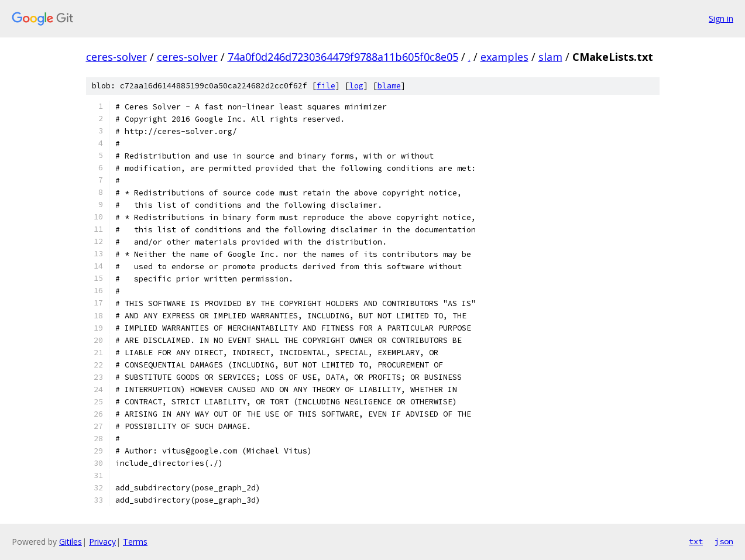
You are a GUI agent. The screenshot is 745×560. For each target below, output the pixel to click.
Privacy (102, 542)
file (326, 86)
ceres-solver (116, 57)
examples (504, 57)
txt (696, 541)
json (724, 541)
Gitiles (71, 542)
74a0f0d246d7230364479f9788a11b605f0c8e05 (343, 57)
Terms (135, 542)
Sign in (721, 18)
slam (550, 57)
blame (389, 86)
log (356, 86)
